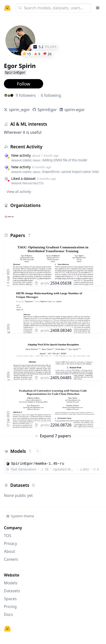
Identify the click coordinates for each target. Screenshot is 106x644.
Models (11, 583)
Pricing (10, 607)
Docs (8, 614)
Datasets (12, 591)
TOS (8, 536)
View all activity (19, 192)
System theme (20, 516)
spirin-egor (75, 110)
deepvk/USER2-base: (49, 160)
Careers (11, 559)
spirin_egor (20, 110)
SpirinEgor (47, 110)
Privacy (10, 543)
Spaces (10, 599)
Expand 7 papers (53, 436)
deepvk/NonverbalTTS (27, 183)
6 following (51, 95)
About (9, 551)
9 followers (26, 95)
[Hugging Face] (7, 629)
